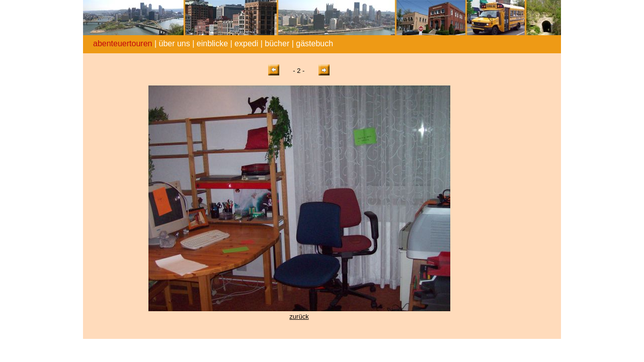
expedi (246, 43)
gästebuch (314, 43)
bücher (277, 43)
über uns (174, 43)
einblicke (212, 43)
